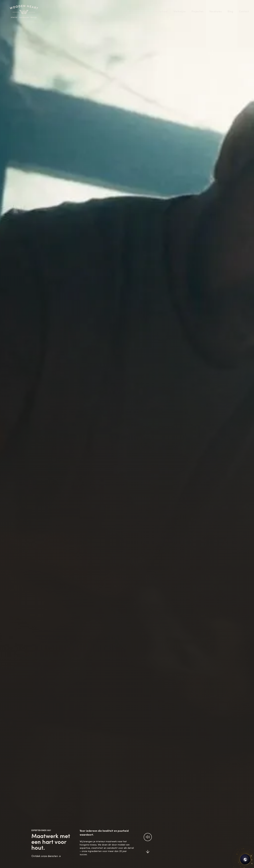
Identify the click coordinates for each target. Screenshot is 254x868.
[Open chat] (245, 859)
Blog (230, 12)
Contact (244, 12)
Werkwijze (179, 12)
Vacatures (216, 12)
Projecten (197, 12)
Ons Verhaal (160, 12)
